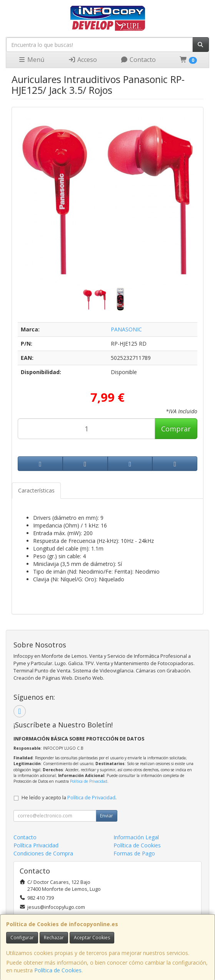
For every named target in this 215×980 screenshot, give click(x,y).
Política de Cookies (58, 970)
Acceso (82, 60)
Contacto (138, 60)
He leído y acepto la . (69, 798)
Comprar (176, 429)
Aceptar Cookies (92, 938)
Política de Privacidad (89, 781)
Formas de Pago (134, 853)
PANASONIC (126, 329)
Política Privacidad (36, 845)
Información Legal (136, 837)
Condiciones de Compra (43, 853)
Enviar (107, 816)
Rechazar (54, 938)
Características (36, 490)
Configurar (22, 938)
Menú (31, 60)
